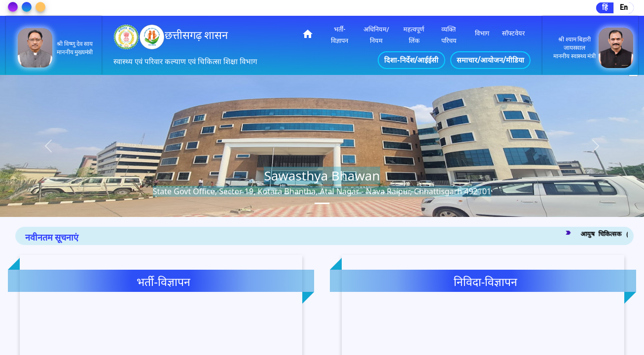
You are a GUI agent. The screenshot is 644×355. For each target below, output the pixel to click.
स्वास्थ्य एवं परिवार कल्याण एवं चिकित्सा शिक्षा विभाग (185, 62)
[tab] (322, 203)
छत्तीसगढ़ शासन (196, 35)
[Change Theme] (13, 7)
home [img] (308, 34)
